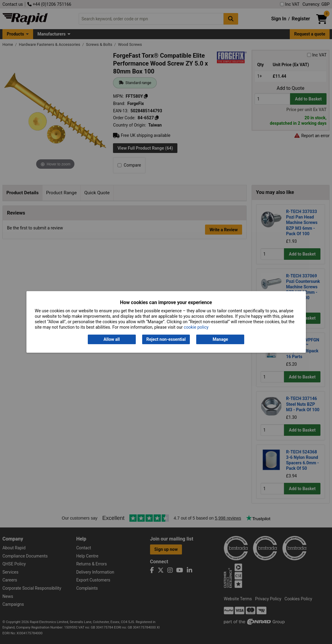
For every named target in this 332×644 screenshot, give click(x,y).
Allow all (112, 339)
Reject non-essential (166, 339)
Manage (220, 339)
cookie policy (196, 327)
